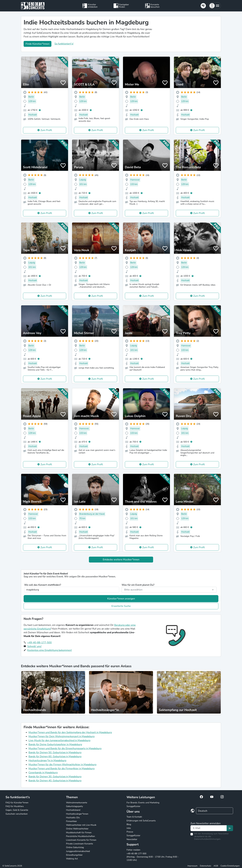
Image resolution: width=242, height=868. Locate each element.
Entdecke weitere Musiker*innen (121, 560)
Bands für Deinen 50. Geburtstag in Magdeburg (55, 752)
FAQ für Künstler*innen (17, 803)
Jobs (129, 828)
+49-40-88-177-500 (40, 643)
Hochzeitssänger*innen (77, 814)
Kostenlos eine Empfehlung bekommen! (50, 650)
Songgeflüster (133, 806)
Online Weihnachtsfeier (77, 829)
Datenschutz (205, 866)
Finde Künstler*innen (38, 44)
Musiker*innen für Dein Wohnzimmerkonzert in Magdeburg (62, 736)
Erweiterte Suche (121, 606)
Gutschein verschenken (17, 814)
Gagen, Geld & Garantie (17, 810)
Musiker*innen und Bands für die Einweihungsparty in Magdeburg (65, 748)
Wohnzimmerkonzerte (77, 803)
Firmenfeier (71, 821)
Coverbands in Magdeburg (43, 773)
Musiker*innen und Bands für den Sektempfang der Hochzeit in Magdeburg (70, 732)
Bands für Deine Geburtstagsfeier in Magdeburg (55, 744)
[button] (215, 6)
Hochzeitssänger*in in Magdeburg (47, 761)
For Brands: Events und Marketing (143, 803)
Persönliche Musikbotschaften (80, 836)
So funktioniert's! (64, 44)
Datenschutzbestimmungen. (208, 839)
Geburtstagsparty (74, 806)
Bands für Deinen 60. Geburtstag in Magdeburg (55, 756)
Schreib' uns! (34, 646)
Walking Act (72, 859)
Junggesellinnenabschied (78, 851)
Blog (129, 824)
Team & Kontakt (134, 817)
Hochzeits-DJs (73, 818)
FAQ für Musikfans (15, 806)
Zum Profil (46, 130)
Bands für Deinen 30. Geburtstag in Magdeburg (55, 777)
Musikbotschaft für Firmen (79, 833)
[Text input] (209, 828)
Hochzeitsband (73, 810)
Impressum (192, 866)
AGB (216, 866)
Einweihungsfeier (74, 855)
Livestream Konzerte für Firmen (81, 840)
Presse (130, 832)
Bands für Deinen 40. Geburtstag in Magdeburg (55, 781)
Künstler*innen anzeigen (121, 599)
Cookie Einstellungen (230, 866)
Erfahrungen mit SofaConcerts (141, 821)
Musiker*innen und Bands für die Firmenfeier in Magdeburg (62, 769)
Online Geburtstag (75, 847)
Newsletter (132, 839)
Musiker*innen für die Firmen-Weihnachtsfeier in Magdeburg (62, 765)
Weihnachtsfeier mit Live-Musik (81, 825)
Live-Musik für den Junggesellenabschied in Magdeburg (59, 740)
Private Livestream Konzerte (79, 844)
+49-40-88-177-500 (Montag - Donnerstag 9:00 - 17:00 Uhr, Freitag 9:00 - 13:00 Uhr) (153, 857)
